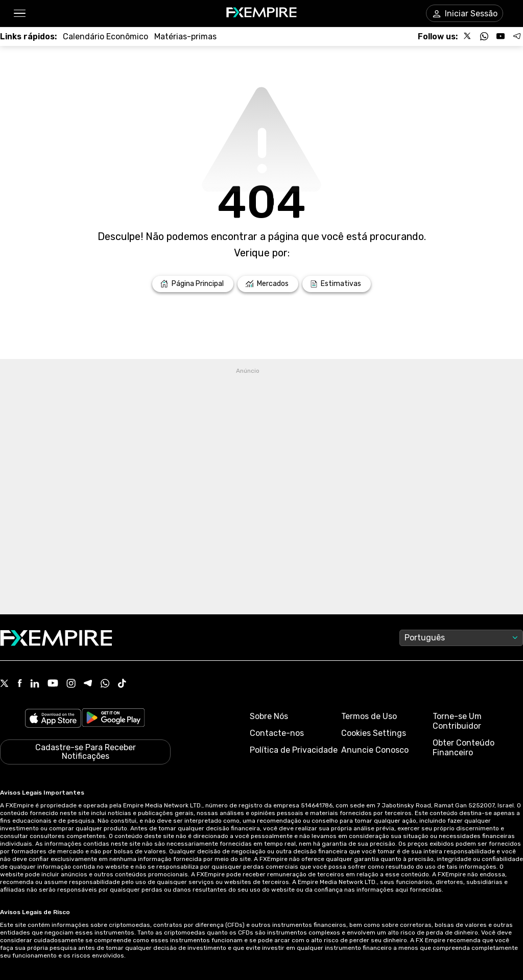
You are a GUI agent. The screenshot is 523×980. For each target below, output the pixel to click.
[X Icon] (5, 684)
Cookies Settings (374, 733)
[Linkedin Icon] (35, 684)
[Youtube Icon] (53, 684)
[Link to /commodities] (185, 37)
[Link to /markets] (268, 284)
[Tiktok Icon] (122, 684)
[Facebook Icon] (20, 684)
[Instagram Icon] (71, 684)
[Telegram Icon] (88, 684)
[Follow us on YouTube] (501, 36)
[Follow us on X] (468, 36)
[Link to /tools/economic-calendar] (105, 37)
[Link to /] (193, 284)
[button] (19, 14)
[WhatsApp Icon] (105, 684)
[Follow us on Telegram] (517, 36)
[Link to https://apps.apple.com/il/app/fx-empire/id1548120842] (53, 719)
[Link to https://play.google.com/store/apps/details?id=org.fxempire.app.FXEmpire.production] (113, 719)
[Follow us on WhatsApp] (484, 36)
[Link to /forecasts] (337, 284)
